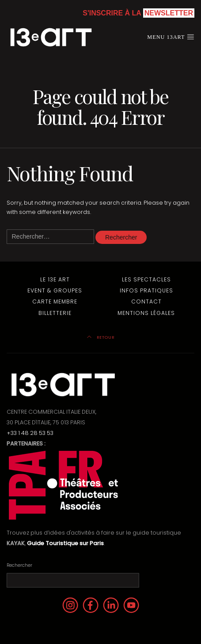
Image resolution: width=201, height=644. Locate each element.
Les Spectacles (146, 279)
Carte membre (55, 301)
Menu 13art (171, 37)
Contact (146, 301)
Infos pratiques (146, 290)
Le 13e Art (55, 279)
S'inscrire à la (138, 13)
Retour (101, 337)
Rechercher (19, 565)
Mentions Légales (146, 313)
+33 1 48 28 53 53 (30, 433)
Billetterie (55, 313)
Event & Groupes (55, 290)
